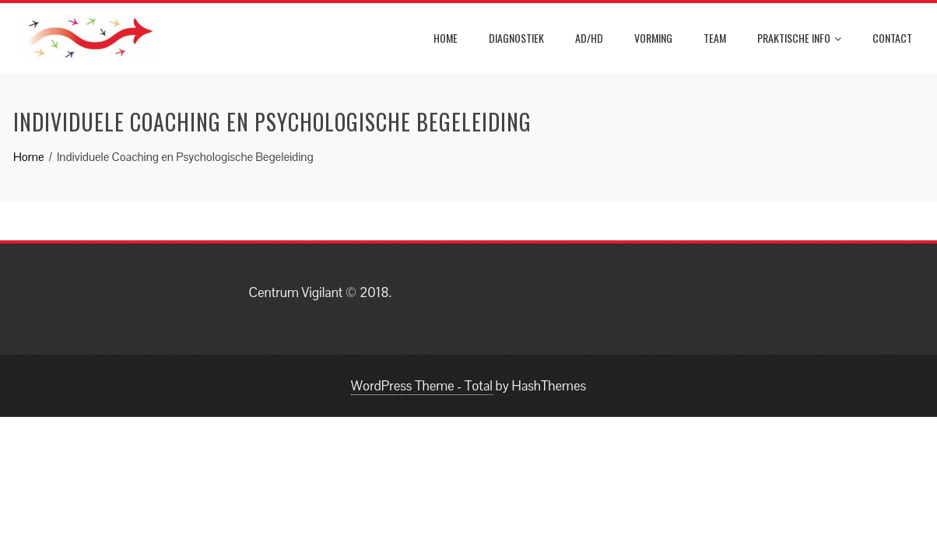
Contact (892, 38)
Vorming (653, 38)
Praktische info (799, 38)
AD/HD (589, 38)
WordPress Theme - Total (422, 386)
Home (446, 38)
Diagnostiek (516, 38)
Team (715, 38)
